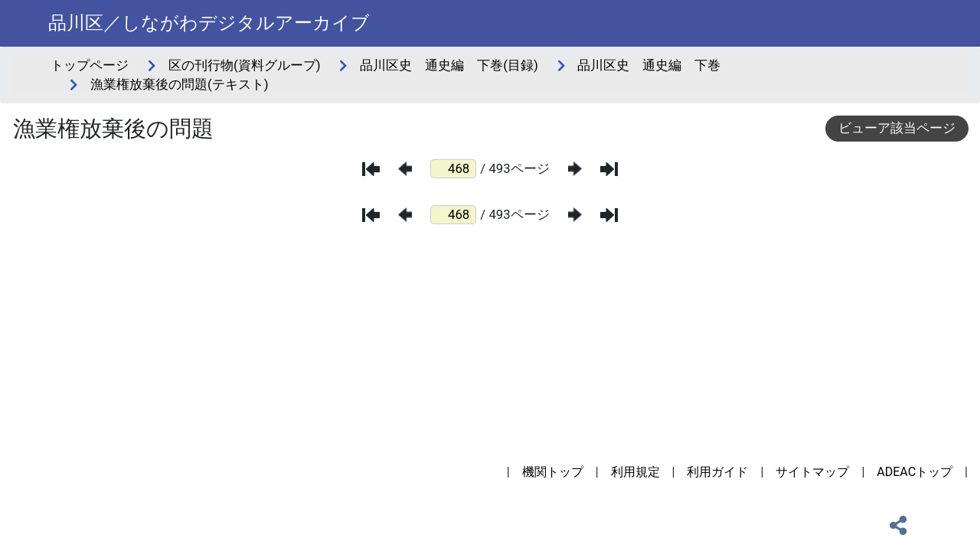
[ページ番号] (453, 169)
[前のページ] (405, 169)
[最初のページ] (371, 169)
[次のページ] (575, 169)
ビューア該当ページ (897, 128)
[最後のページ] (609, 169)
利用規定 (635, 472)
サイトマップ (812, 472)
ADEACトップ (915, 472)
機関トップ (553, 472)
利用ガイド (717, 472)
